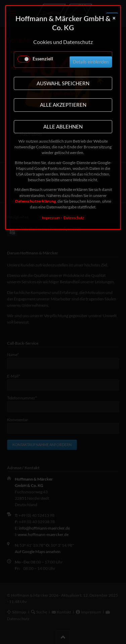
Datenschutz (74, 218)
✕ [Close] (114, 18)
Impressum (51, 218)
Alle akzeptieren (63, 105)
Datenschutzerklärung (35, 201)
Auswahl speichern (63, 83)
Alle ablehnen (63, 127)
